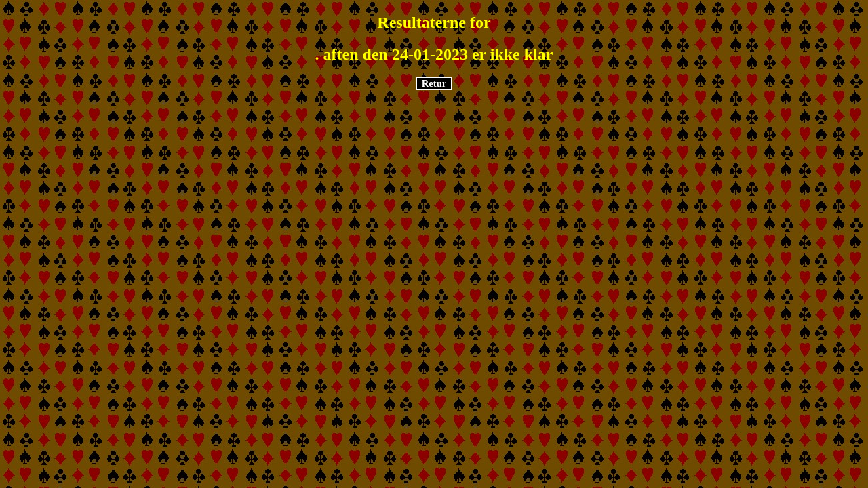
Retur (434, 83)
